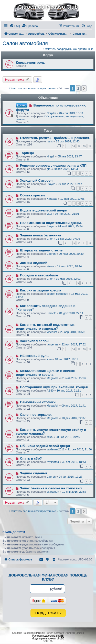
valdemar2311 (56, 449)
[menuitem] (15, 26)
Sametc (51, 313)
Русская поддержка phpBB (48, 636)
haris (50, 141)
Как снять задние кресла (41, 290)
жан (49, 359)
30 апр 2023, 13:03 (66, 169)
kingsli (51, 156)
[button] (84, 88)
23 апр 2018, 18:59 (72, 332)
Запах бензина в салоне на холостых (51, 488)
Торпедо (27, 153)
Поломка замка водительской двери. (51, 223)
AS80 (50, 391)
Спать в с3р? (31, 458)
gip (49, 169)
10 (79, 243)
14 (73, 146)
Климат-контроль (30, 63)
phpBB (39, 633)
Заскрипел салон (34, 341)
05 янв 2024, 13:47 (70, 156)
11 (84, 243)
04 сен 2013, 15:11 (71, 113)
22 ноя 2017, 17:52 (74, 344)
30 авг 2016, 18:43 (74, 462)
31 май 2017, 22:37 (74, 378)
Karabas (52, 199)
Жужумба (53, 462)
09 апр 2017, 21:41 (74, 406)
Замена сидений (34, 263)
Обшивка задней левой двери (45, 446)
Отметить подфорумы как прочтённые (68, 49)
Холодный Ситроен (36, 180)
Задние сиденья (34, 473)
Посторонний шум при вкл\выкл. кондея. (54, 387)
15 (79, 146)
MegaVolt (52, 378)
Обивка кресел (32, 195)
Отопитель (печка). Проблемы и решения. (55, 138)
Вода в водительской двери (44, 210)
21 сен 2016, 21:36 (80, 449)
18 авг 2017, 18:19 (67, 359)
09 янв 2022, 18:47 (70, 184)
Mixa (50, 437)
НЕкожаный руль (34, 356)
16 (84, 146)
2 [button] (78, 88)
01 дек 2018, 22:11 (71, 313)
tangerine (52, 344)
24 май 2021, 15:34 (70, 226)
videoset (52, 332)
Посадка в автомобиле (39, 275)
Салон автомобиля (25, 43)
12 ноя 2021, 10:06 (72, 199)
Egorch (51, 254)
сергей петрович (57, 294)
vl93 (49, 214)
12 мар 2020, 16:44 (69, 266)
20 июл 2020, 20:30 (71, 254)
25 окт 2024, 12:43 (68, 141)
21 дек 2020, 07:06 (68, 239)
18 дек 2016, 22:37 (73, 418)
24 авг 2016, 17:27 (70, 477)
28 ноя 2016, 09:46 (68, 437)
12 (90, 243)
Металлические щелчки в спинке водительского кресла (45, 373)
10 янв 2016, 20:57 (74, 492)
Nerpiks (51, 113)
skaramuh (53, 492)
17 (90, 146)
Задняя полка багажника (40, 235)
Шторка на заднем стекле (41, 250)
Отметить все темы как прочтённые (33, 88)
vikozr (50, 266)
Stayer (51, 184)
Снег (50, 239)
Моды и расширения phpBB (48, 639)
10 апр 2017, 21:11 (69, 391)
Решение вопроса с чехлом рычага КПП (53, 165)
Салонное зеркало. (36, 415)
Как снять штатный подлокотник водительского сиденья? (45, 327)
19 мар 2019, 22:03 (68, 279)
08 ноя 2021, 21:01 (67, 214)
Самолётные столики (38, 402)
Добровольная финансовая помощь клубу (48, 577)
